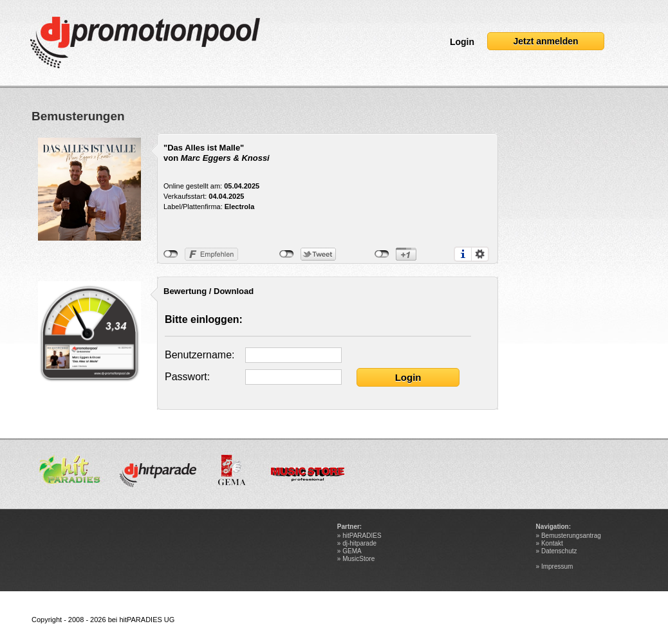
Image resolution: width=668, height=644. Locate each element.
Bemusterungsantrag (571, 536)
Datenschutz (559, 551)
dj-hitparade (359, 543)
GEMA (352, 551)
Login (462, 42)
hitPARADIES (362, 536)
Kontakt (552, 543)
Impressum (557, 566)
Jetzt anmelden (545, 41)
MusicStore (358, 559)
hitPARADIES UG (147, 620)
